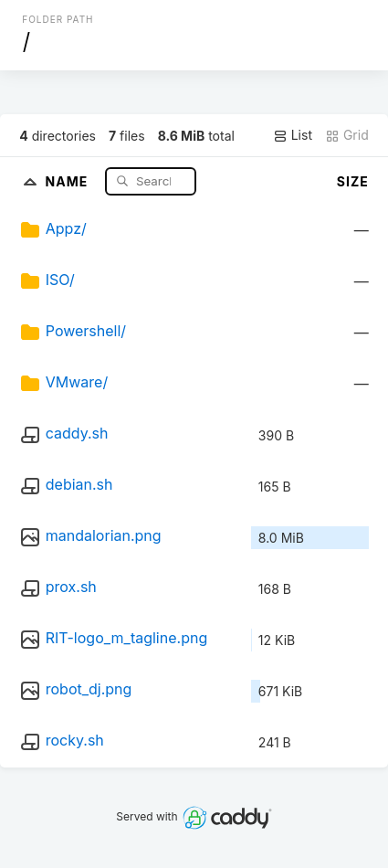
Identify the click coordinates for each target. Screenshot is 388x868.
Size (353, 181)
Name (69, 180)
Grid (347, 135)
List (293, 135)
